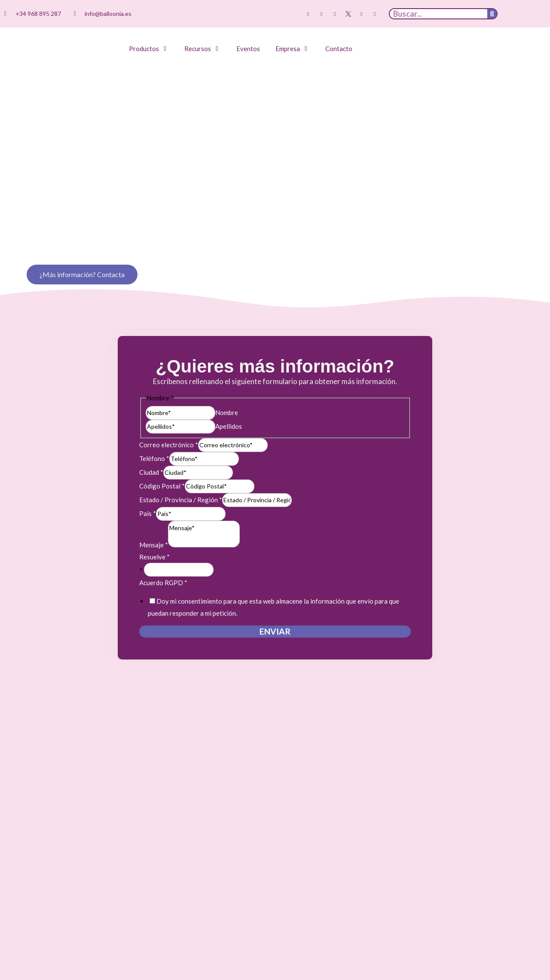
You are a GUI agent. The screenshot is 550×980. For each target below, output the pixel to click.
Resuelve (154, 542)
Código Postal (162, 471)
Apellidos (229, 411)
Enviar (275, 617)
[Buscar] (492, 14)
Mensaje (154, 530)
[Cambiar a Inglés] (534, 14)
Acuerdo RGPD (163, 568)
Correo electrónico (169, 430)
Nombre (227, 397)
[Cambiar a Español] (518, 14)
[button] (149, 49)
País (148, 499)
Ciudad (151, 458)
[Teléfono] (204, 444)
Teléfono (154, 444)
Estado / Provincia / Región (181, 485)
